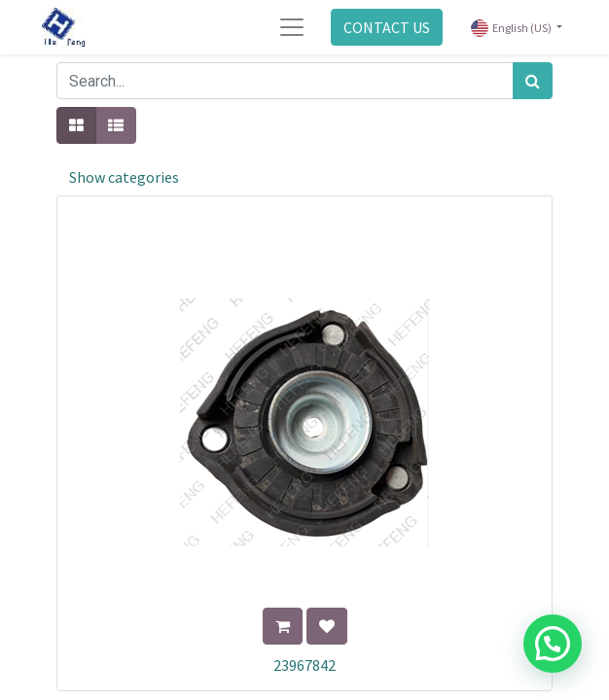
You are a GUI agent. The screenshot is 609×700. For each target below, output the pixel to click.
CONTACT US (387, 27)
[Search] (533, 81)
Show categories (124, 177)
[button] (283, 626)
